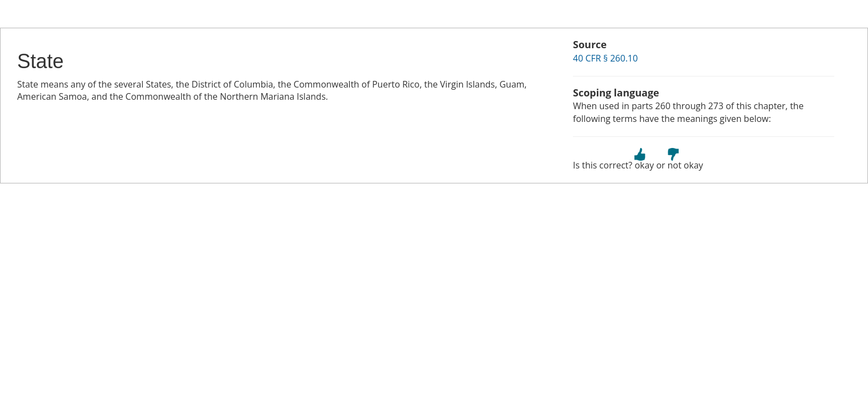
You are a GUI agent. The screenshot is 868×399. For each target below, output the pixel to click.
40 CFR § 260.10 (605, 58)
